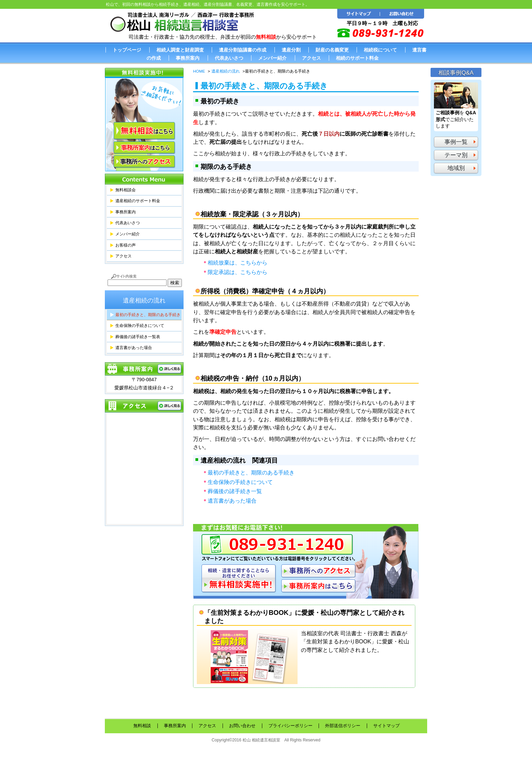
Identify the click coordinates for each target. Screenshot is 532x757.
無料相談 (142, 726)
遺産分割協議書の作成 (243, 50)
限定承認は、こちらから (237, 272)
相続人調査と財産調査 (180, 50)
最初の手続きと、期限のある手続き (251, 472)
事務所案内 (188, 58)
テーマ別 (456, 155)
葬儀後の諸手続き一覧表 (138, 337)
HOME (199, 71)
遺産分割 (291, 50)
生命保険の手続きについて (240, 482)
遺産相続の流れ (226, 71)
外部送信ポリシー (343, 726)
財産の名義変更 (332, 50)
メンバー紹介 (272, 58)
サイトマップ (386, 726)
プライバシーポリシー (290, 726)
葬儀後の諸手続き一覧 (235, 491)
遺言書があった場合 (232, 501)
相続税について (380, 50)
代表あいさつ (229, 58)
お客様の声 (126, 245)
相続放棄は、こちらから (237, 263)
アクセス (311, 58)
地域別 (456, 168)
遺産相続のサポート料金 (138, 201)
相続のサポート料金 (357, 58)
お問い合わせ (242, 726)
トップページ (127, 50)
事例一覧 (456, 142)
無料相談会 (126, 190)
